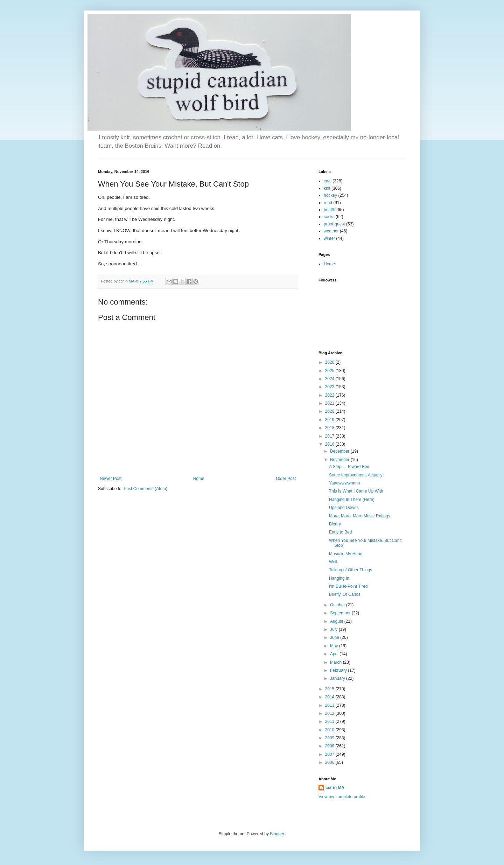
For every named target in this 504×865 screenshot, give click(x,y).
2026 (330, 362)
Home (199, 479)
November (340, 460)
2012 (330, 713)
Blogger (277, 834)
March (337, 662)
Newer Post (111, 479)
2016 (330, 444)
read (328, 203)
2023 (330, 387)
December (340, 451)
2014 (330, 697)
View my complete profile (342, 797)
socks (329, 217)
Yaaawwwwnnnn (345, 483)
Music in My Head (346, 554)
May (335, 646)
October (338, 605)
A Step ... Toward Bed (349, 467)
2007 (330, 754)
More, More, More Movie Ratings (360, 516)
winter (329, 238)
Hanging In (339, 578)
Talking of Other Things (351, 570)
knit (327, 188)
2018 (330, 428)
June (335, 637)
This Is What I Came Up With (356, 491)
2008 (330, 746)
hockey (330, 195)
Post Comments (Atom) (145, 489)
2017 (330, 436)
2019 (330, 420)
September (341, 613)
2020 (330, 411)
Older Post (286, 479)
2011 (330, 721)
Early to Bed (340, 532)
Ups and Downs (344, 508)
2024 (330, 379)
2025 (330, 371)
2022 (330, 395)
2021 (330, 403)
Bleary (335, 524)
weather (331, 231)
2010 (330, 730)
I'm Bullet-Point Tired (348, 586)
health (330, 210)
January (338, 678)
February (339, 670)
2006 (330, 762)
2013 (330, 705)
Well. (334, 562)
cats (328, 181)
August (337, 621)
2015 (330, 689)
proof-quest (334, 224)
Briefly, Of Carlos (345, 594)
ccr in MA (335, 788)
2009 (330, 738)
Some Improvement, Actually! (356, 475)
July (334, 629)
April (335, 654)
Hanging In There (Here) (352, 500)
